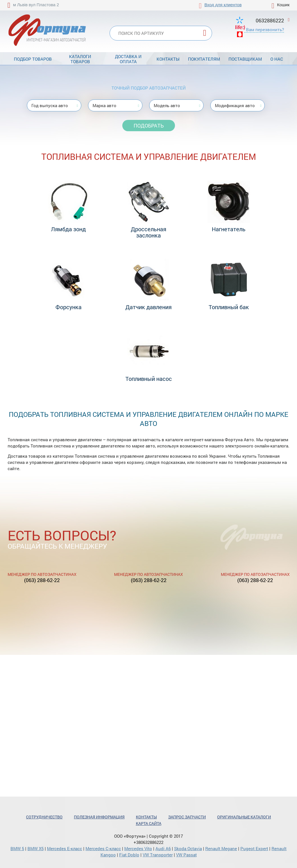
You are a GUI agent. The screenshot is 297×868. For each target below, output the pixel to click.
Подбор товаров (33, 59)
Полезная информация (99, 817)
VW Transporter (158, 855)
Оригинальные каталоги (244, 817)
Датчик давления (148, 307)
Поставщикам (245, 59)
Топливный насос (149, 379)
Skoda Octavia (188, 848)
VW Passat (186, 855)
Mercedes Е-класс (65, 848)
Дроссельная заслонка (148, 232)
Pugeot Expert (254, 848)
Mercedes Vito (138, 848)
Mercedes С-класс (103, 848)
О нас (277, 59)
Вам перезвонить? (265, 29)
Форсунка (69, 307)
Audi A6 (163, 848)
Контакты (168, 59)
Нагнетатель (229, 229)
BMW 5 (17, 848)
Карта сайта (149, 823)
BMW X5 (36, 848)
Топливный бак (229, 307)
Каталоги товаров (80, 59)
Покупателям (204, 59)
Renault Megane (221, 848)
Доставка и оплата (128, 59)
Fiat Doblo (129, 855)
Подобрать (149, 126)
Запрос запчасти (187, 817)
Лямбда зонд (68, 229)
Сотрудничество (44, 817)
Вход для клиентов (223, 5)
